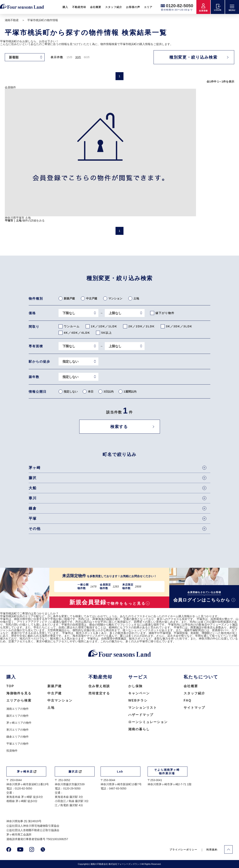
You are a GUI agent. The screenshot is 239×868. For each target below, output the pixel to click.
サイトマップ (194, 708)
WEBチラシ (138, 700)
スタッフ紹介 (114, 7)
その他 (118, 529)
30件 (78, 57)
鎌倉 (118, 508)
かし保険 (135, 686)
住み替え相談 (99, 686)
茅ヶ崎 (118, 468)
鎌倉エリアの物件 (18, 737)
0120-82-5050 (180, 6)
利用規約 (212, 850)
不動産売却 (79, 7)
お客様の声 (133, 7)
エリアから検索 (19, 700)
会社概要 (96, 7)
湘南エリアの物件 (18, 709)
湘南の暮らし (139, 729)
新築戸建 (55, 686)
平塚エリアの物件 (18, 744)
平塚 (118, 519)
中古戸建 (55, 693)
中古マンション (60, 700)
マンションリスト (143, 708)
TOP (10, 686)
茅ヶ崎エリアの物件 (19, 723)
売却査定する (99, 693)
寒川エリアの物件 (18, 730)
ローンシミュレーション (148, 722)
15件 (70, 57)
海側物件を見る (19, 693)
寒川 (118, 498)
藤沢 (118, 478)
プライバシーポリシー (183, 850)
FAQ (188, 700)
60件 (87, 57)
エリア (148, 7)
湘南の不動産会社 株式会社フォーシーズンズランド (116, 864)
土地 (51, 708)
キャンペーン (139, 693)
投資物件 (12, 751)
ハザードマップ (141, 715)
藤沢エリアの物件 (18, 716)
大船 (118, 488)
